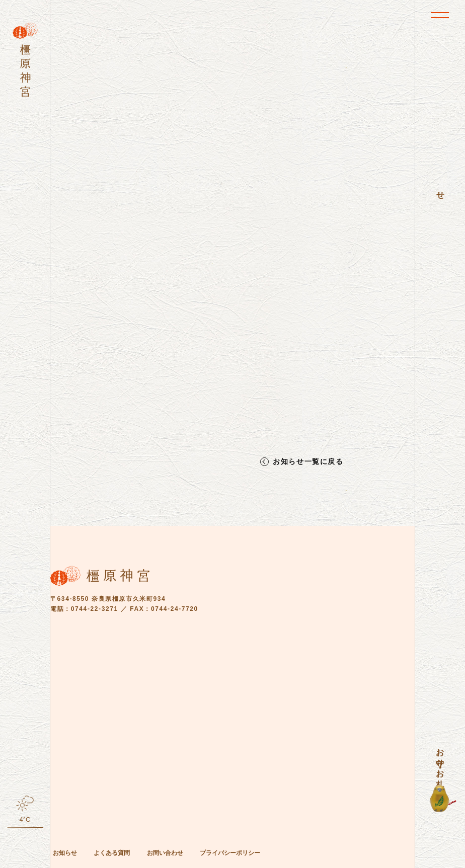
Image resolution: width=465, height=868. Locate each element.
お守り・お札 (440, 759)
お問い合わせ (165, 853)
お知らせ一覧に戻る (308, 462)
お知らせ (65, 853)
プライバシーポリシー (230, 853)
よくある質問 (112, 853)
